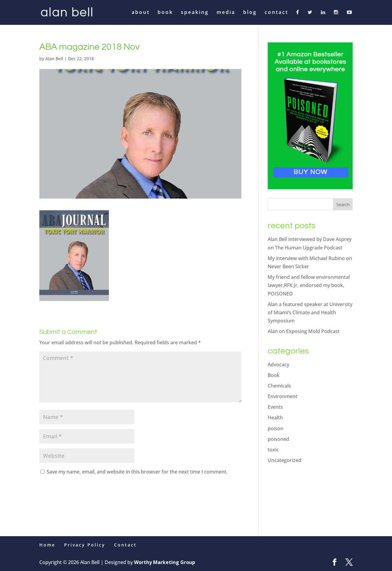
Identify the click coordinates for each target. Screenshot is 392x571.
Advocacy (278, 365)
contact (276, 13)
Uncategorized (284, 460)
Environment (283, 396)
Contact (125, 545)
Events (275, 407)
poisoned (278, 439)
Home (47, 545)
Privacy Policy (85, 545)
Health (275, 418)
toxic (273, 450)
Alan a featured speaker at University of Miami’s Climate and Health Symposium (310, 312)
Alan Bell (54, 59)
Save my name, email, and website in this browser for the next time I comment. (137, 472)
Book (274, 375)
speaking (195, 13)
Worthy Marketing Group (165, 562)
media (226, 13)
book (165, 13)
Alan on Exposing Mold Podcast (304, 331)
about (141, 13)
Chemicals (279, 386)
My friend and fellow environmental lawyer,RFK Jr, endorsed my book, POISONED (309, 285)
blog (250, 13)
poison (276, 428)
